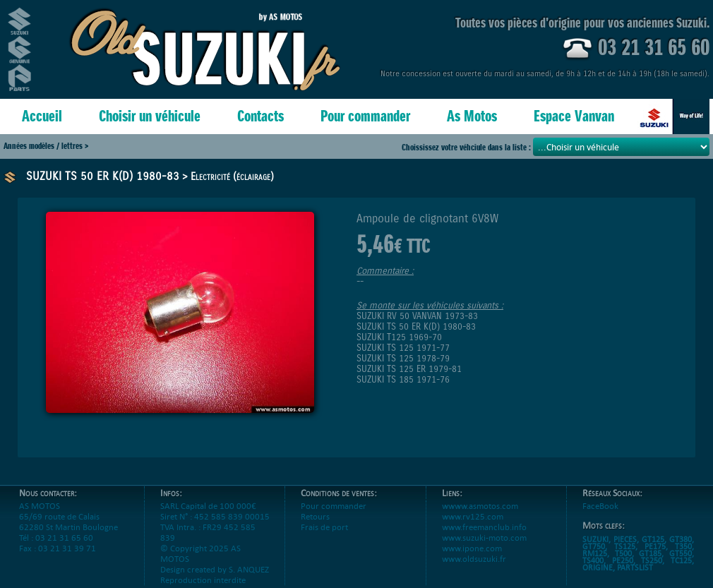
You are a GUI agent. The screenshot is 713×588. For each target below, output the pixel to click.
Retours (315, 516)
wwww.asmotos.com (480, 506)
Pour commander (365, 116)
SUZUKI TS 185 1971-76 (403, 379)
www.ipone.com (472, 548)
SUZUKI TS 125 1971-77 (403, 348)
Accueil (42, 116)
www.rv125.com (473, 516)
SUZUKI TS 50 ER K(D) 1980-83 (103, 176)
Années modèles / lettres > (46, 146)
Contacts (260, 116)
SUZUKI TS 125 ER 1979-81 (409, 369)
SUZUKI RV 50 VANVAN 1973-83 (417, 316)
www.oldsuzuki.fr (474, 559)
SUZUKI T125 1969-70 (399, 337)
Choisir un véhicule (150, 116)
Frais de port (324, 527)
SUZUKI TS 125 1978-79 (403, 358)
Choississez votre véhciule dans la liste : (467, 147)
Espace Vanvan (574, 116)
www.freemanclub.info (484, 527)
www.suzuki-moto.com (484, 538)
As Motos (472, 116)
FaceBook (600, 506)
